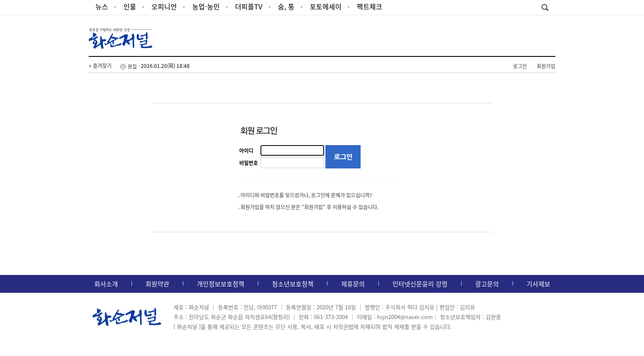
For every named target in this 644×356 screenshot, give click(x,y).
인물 (130, 6)
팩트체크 (370, 6)
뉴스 (102, 6)
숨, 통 (286, 6)
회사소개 (106, 284)
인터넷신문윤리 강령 (420, 284)
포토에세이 (326, 6)
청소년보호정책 (293, 284)
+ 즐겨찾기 (100, 66)
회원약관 (157, 284)
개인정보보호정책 (221, 284)
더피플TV (249, 6)
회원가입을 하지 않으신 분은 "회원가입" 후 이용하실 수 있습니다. (309, 207)
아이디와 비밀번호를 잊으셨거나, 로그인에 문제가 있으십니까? (306, 195)
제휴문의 (353, 284)
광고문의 (487, 284)
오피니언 (164, 6)
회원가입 (546, 66)
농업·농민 (206, 6)
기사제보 (538, 284)
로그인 (520, 66)
